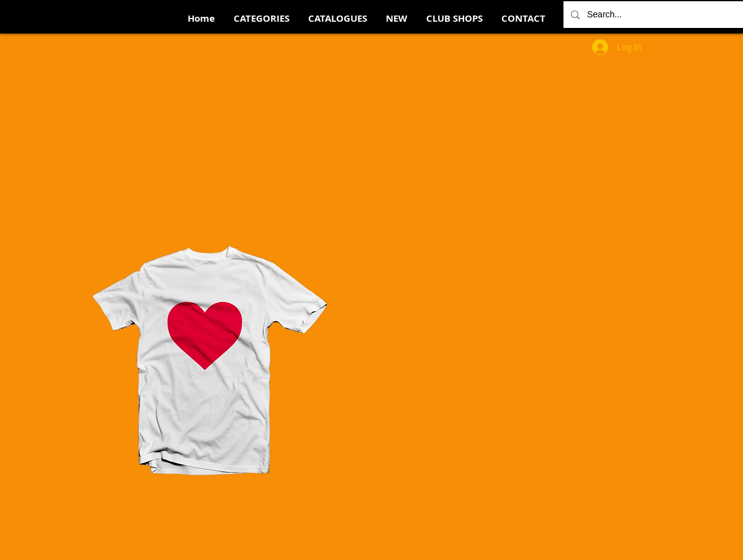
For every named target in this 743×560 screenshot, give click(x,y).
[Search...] (656, 15)
